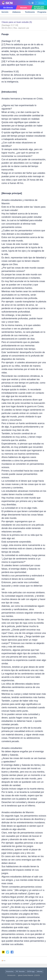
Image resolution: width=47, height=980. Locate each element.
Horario (23, 8)
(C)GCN (37, 975)
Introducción (11, 975)
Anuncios (10, 971)
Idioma (41, 3)
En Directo (8, 8)
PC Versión (20, 971)
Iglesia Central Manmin (26, 975)
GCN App (31, 971)
